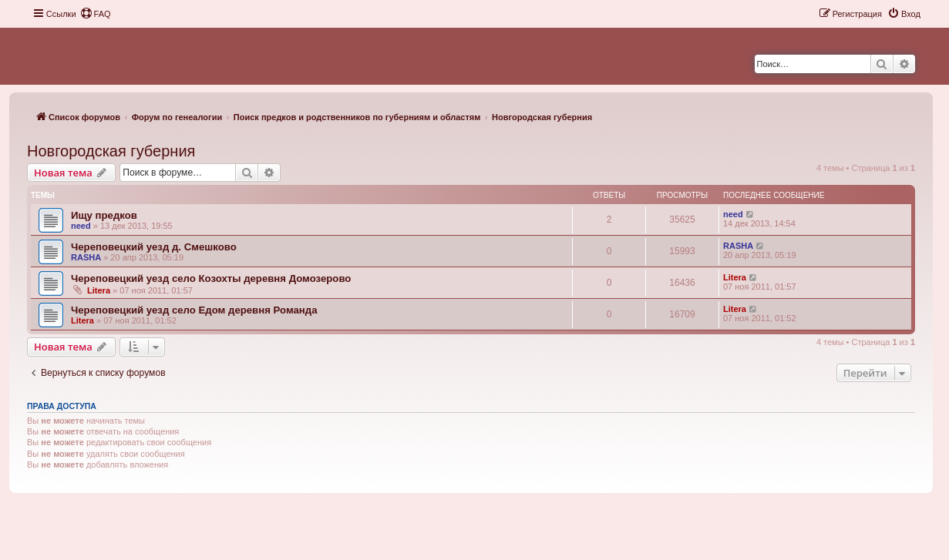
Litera (99, 290)
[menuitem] (96, 14)
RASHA (86, 257)
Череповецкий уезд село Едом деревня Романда (194, 310)
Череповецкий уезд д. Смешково (154, 247)
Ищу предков (104, 215)
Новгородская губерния (111, 151)
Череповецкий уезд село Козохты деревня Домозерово (211, 278)
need (81, 226)
